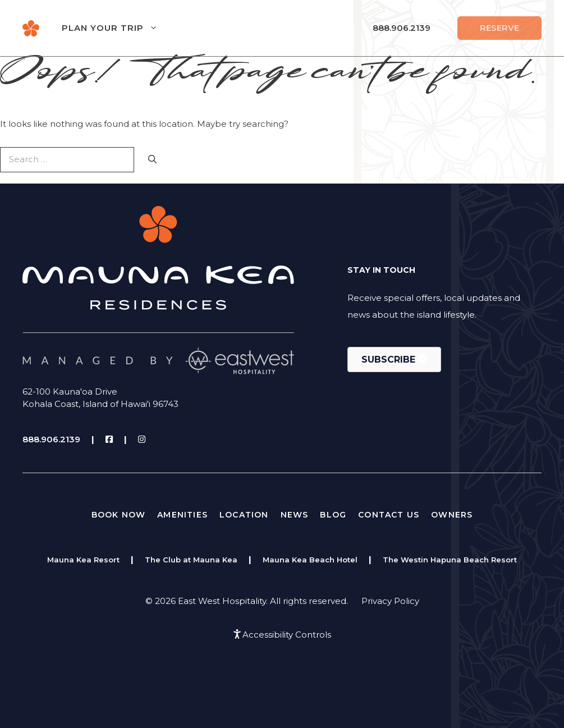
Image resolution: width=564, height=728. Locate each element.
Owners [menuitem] (452, 515)
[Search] (152, 160)
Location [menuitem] (244, 515)
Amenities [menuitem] (182, 515)
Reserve (499, 28)
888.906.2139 (402, 28)
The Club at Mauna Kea (191, 560)
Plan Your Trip (121, 28)
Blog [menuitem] (333, 515)
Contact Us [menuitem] (389, 515)
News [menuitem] (295, 515)
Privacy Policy (390, 601)
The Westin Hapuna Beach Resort (450, 560)
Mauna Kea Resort (83, 560)
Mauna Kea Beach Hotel (310, 560)
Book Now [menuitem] (119, 515)
